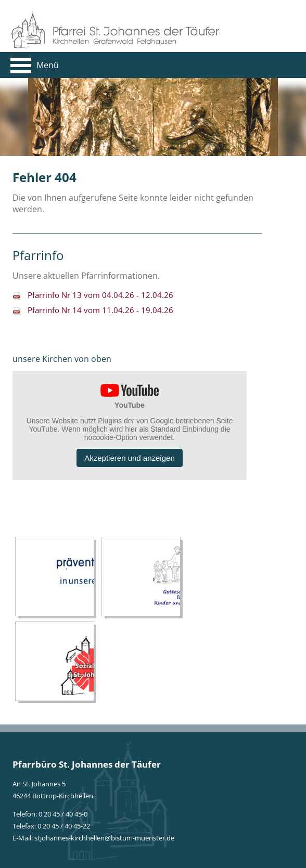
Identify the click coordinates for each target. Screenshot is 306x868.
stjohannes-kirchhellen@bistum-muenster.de (104, 838)
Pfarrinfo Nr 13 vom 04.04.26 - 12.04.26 (100, 295)
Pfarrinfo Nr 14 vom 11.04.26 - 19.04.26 (100, 310)
